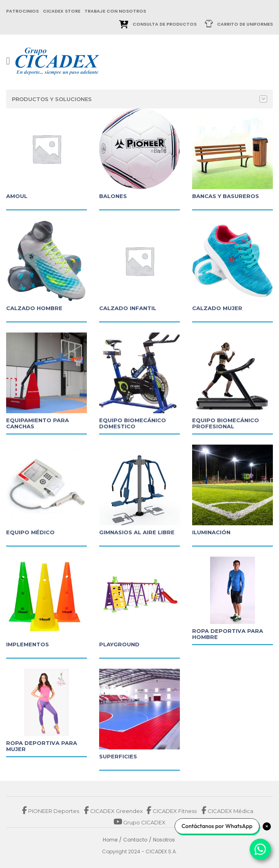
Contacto (135, 840)
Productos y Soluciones (139, 99)
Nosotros (164, 840)
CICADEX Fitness (172, 811)
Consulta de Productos (165, 24)
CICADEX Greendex (113, 811)
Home (110, 840)
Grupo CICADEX (139, 822)
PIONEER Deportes (51, 811)
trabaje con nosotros (115, 11)
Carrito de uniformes (245, 24)
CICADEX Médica (227, 811)
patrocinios (22, 11)
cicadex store (62, 11)
